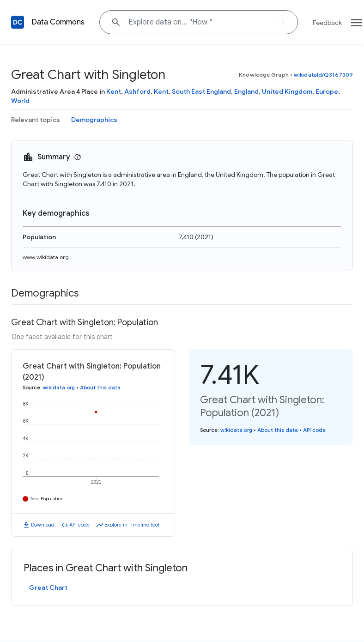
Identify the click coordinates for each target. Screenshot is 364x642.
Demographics (94, 120)
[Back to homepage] (18, 22)
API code (79, 525)
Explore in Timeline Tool (132, 525)
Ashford (137, 91)
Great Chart (48, 587)
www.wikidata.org (46, 257)
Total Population (47, 499)
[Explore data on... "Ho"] (199, 22)
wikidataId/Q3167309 (323, 75)
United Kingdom (287, 91)
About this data (100, 388)
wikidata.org (59, 388)
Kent (114, 91)
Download (43, 525)
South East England (201, 91)
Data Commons (58, 22)
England (246, 91)
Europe (327, 91)
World (20, 101)
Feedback (327, 23)
